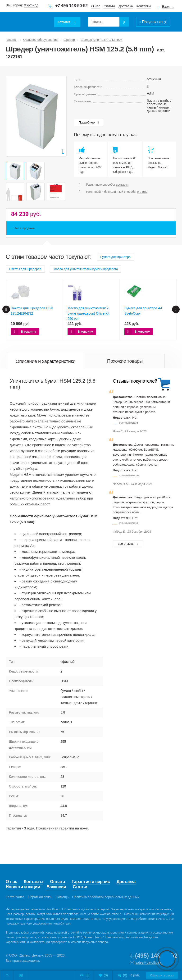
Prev (12, 116)
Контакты (144, 6)
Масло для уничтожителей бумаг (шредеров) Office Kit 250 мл (88, 313)
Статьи (80, 887)
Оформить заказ (161, 975)
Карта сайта (15, 897)
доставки (122, 185)
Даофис (28, 19)
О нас (96, 6)
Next (60, 116)
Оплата (109, 6)
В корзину (29, 332)
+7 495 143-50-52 (71, 6)
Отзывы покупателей (135, 381)
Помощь (62, 897)
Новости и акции (23, 887)
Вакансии (56, 887)
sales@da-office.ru (149, 962)
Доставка (126, 6)
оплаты (142, 192)
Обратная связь (40, 897)
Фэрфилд (31, 5)
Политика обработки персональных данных (106, 897)
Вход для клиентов (168, 7)
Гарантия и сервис (91, 882)
